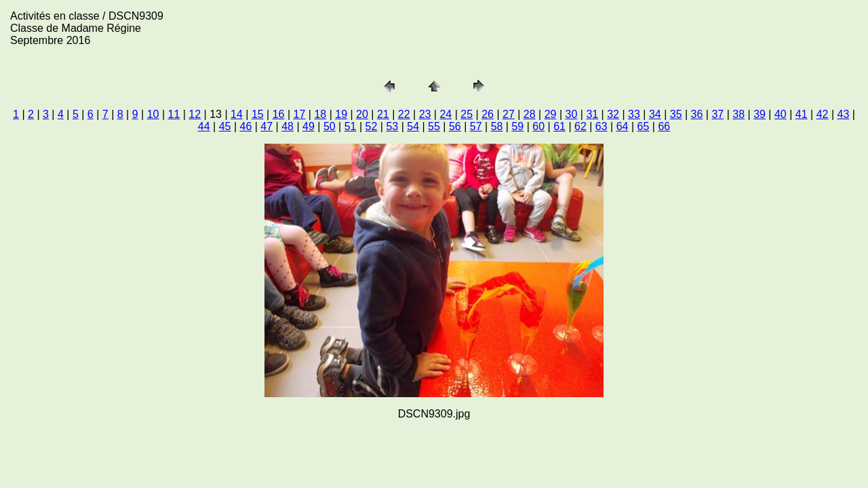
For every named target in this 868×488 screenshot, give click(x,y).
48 (288, 126)
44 (204, 126)
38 (738, 114)
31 (592, 114)
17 (300, 114)
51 (351, 126)
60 (538, 126)
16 (279, 114)
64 (623, 126)
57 (476, 126)
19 (341, 114)
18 (320, 114)
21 (383, 114)
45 (225, 126)
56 (455, 126)
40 (781, 114)
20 (362, 114)
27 (509, 114)
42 (823, 114)
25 (467, 114)
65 (644, 126)
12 (195, 114)
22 (404, 114)
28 (530, 114)
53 (392, 126)
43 (844, 114)
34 (655, 114)
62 (580, 126)
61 (559, 126)
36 (697, 114)
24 (446, 114)
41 (802, 114)
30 (572, 114)
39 (759, 114)
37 (717, 114)
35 (676, 114)
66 (664, 126)
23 (425, 114)
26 (488, 114)
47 (267, 126)
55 (434, 126)
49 (309, 126)
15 (258, 114)
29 (551, 114)
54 (413, 126)
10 (153, 114)
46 (246, 126)
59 (517, 126)
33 (634, 114)
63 (601, 126)
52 (372, 126)
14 (237, 114)
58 (497, 126)
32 (613, 114)
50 (330, 126)
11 (174, 114)
